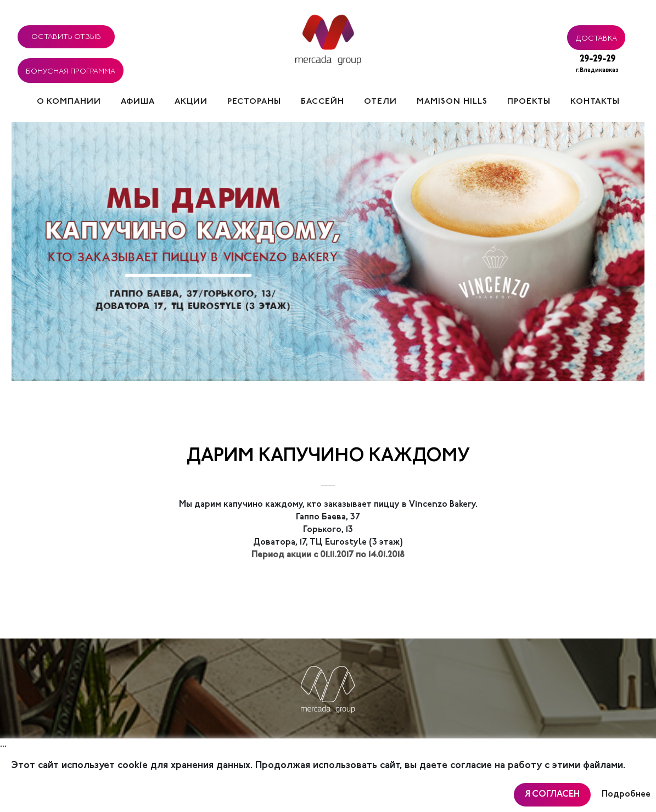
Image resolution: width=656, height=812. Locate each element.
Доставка (596, 37)
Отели (380, 102)
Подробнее (626, 794)
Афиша (138, 102)
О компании (69, 102)
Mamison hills (452, 102)
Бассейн (323, 102)
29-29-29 (597, 65)
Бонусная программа (71, 70)
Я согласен (552, 794)
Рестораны (254, 102)
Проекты (529, 102)
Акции (191, 102)
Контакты (595, 102)
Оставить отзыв (66, 35)
